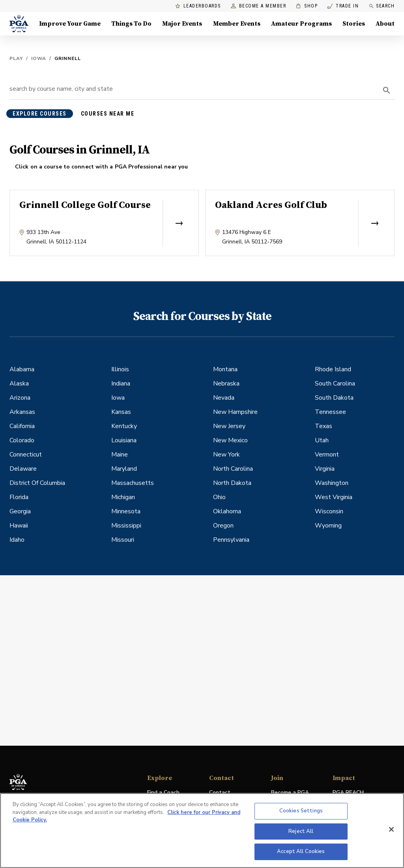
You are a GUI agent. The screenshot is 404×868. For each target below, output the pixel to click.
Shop (307, 6)
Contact (220, 792)
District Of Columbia (37, 483)
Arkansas (22, 412)
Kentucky (124, 426)
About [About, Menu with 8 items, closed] (385, 24)
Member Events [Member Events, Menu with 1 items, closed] (237, 24)
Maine (120, 455)
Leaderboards (198, 6)
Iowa (39, 58)
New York (226, 455)
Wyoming (328, 526)
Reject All (301, 831)
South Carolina (335, 383)
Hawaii (19, 526)
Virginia (325, 469)
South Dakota (334, 398)
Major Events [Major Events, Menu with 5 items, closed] (182, 24)
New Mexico (230, 440)
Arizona (20, 398)
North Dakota (232, 483)
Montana (225, 369)
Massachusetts (133, 483)
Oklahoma (227, 511)
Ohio (219, 497)
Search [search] (382, 6)
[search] (387, 90)
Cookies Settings (301, 811)
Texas (324, 426)
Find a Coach (163, 792)
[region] (202, 831)
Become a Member (259, 6)
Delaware (23, 469)
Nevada (224, 398)
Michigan (123, 497)
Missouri (123, 540)
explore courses (40, 114)
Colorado (22, 440)
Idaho (17, 540)
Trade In (343, 6)
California (22, 426)
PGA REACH (348, 793)
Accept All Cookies (301, 851)
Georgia (20, 511)
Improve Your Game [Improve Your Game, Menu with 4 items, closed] (70, 24)
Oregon (223, 526)
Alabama (22, 369)
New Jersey (229, 426)
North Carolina (233, 469)
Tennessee (330, 412)
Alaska (19, 383)
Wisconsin (329, 511)
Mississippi (126, 526)
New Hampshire (235, 412)
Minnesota (126, 511)
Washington (332, 483)
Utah (322, 440)
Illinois (120, 369)
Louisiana (124, 440)
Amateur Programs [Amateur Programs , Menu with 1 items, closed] (301, 24)
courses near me (108, 114)
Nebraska (226, 383)
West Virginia (334, 497)
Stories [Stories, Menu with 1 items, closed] (354, 24)
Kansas (121, 412)
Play (16, 58)
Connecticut (26, 455)
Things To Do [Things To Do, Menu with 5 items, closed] (131, 24)
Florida (19, 497)
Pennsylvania (231, 540)
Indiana (121, 383)
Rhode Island (333, 369)
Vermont (327, 455)
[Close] (391, 829)
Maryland (124, 469)
